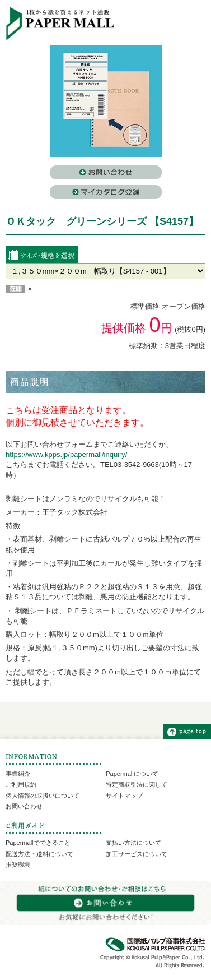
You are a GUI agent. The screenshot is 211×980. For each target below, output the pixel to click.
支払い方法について (133, 843)
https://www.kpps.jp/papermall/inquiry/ (66, 454)
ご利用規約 (21, 784)
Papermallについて (132, 774)
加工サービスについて (137, 854)
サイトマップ (124, 796)
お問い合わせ (24, 806)
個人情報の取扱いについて (43, 796)
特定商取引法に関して (137, 784)
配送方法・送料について (39, 854)
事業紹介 (18, 774)
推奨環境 (18, 865)
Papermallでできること (38, 843)
